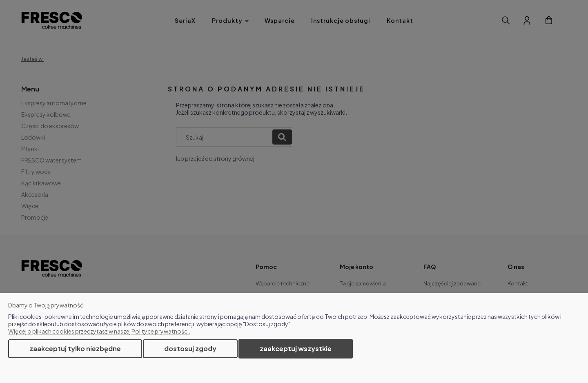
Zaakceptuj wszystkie (296, 348)
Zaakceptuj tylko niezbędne (75, 348)
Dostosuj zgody (190, 348)
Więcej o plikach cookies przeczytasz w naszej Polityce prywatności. (99, 331)
